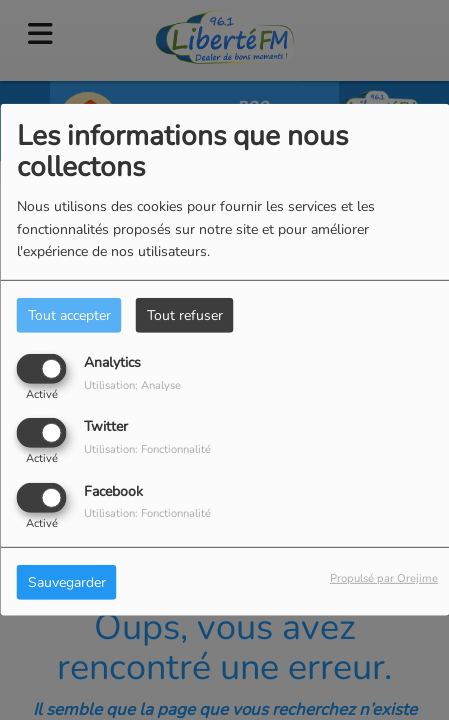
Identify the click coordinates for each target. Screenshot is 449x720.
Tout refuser (185, 315)
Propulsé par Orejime (384, 577)
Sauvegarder (67, 581)
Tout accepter (69, 315)
